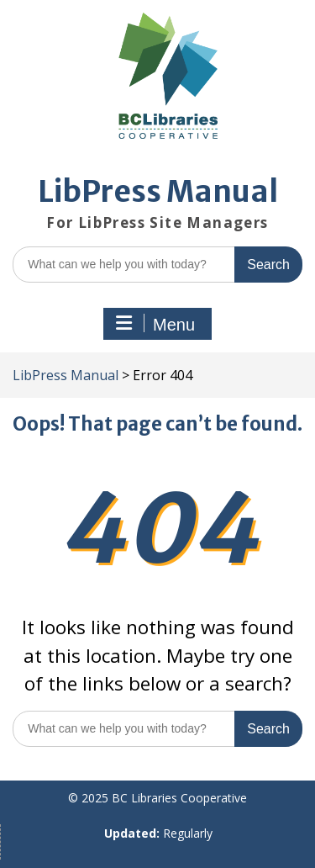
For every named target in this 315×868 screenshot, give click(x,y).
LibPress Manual (158, 192)
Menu (155, 324)
